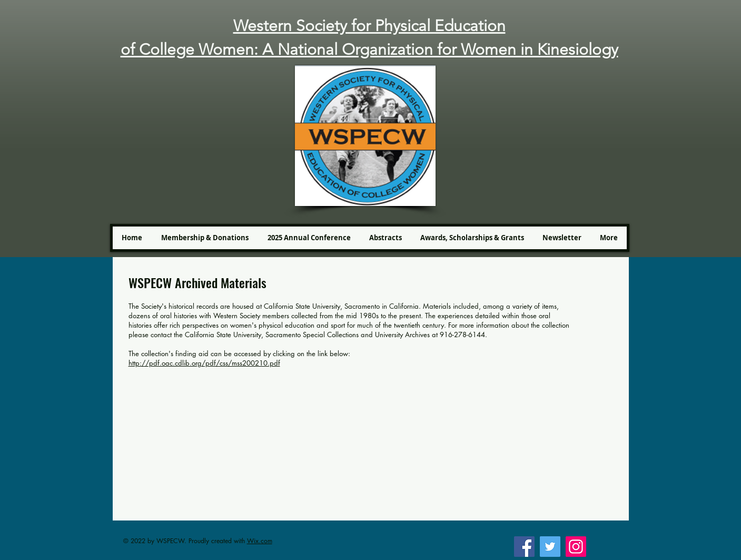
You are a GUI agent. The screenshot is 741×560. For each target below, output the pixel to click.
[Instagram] (576, 547)
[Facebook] (524, 547)
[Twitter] (550, 547)
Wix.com (260, 541)
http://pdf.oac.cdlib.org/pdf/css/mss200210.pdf (204, 363)
